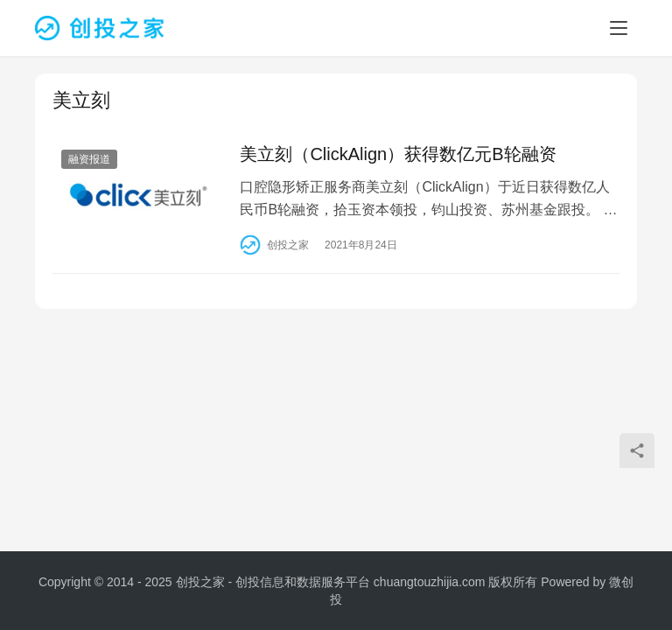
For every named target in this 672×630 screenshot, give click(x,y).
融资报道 (89, 159)
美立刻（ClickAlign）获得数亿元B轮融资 (398, 154)
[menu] (619, 28)
